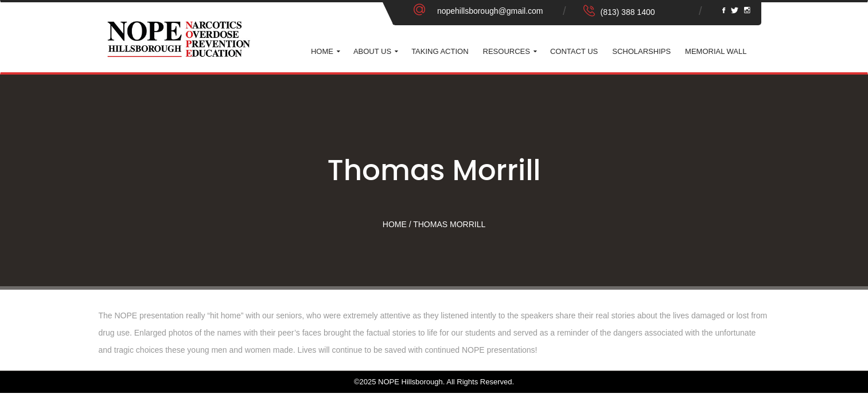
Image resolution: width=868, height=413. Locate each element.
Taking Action (440, 51)
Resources (507, 51)
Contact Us (574, 51)
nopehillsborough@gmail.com (490, 11)
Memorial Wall (716, 51)
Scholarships (641, 51)
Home (322, 51)
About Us (372, 51)
